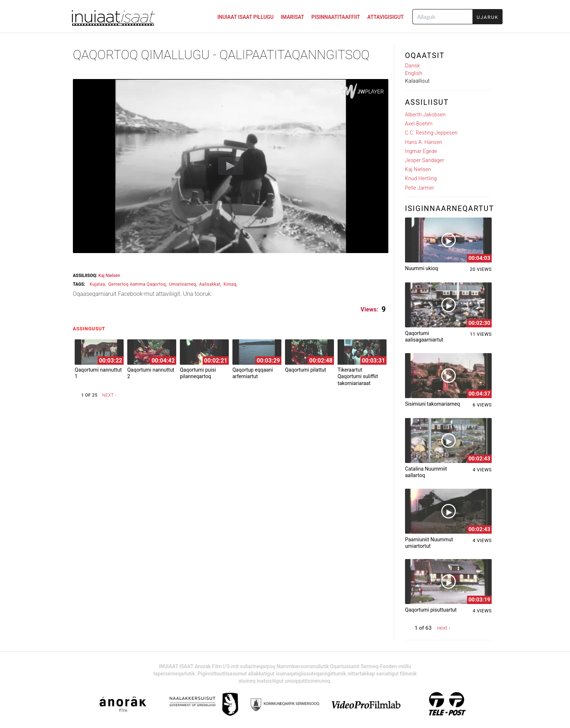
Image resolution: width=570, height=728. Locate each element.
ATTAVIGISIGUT (386, 17)
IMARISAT (292, 17)
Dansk (412, 66)
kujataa (97, 284)
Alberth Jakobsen (425, 115)
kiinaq (230, 284)
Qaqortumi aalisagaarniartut (424, 336)
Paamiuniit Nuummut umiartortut (429, 543)
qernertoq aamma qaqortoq (137, 284)
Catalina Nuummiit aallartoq (426, 472)
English (414, 73)
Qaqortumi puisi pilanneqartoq (198, 373)
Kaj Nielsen (109, 276)
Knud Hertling (421, 178)
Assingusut (91, 328)
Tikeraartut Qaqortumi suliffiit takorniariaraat (358, 376)
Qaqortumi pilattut (305, 370)
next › (109, 395)
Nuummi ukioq (422, 268)
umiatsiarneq (183, 284)
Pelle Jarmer (420, 188)
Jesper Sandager (425, 160)
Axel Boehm (419, 124)
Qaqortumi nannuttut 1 (98, 373)
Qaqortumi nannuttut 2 (151, 373)
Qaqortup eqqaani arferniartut (253, 373)
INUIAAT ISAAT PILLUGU (246, 17)
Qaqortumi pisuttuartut (431, 610)
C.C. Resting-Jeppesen (431, 133)
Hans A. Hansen (424, 142)
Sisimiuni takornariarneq (432, 404)
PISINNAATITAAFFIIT (336, 17)
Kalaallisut (417, 81)
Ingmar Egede (421, 151)
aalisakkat (210, 284)
